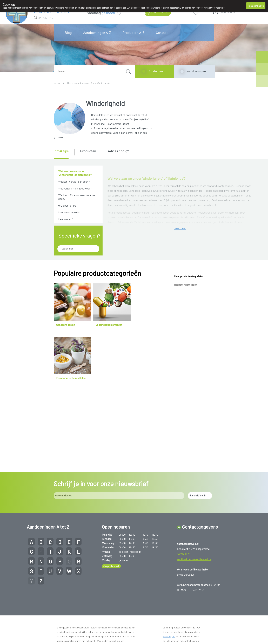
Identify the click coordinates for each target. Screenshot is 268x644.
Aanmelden (228, 12)
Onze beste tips (67, 205)
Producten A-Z (133, 32)
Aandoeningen (196, 71)
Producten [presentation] (88, 151)
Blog (68, 32)
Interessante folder (69, 212)
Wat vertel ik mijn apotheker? (75, 188)
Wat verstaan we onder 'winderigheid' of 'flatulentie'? (75, 173)
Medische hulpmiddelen (186, 364)
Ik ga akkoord (256, 6)
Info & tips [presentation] (61, 151)
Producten (156, 71)
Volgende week (111, 577)
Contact (162, 32)
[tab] (64, 154)
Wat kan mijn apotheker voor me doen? (77, 197)
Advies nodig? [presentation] (118, 151)
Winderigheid (103, 83)
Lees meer (180, 335)
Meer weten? (66, 219)
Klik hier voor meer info (214, 8)
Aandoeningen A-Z (97, 32)
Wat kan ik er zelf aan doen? (74, 182)
